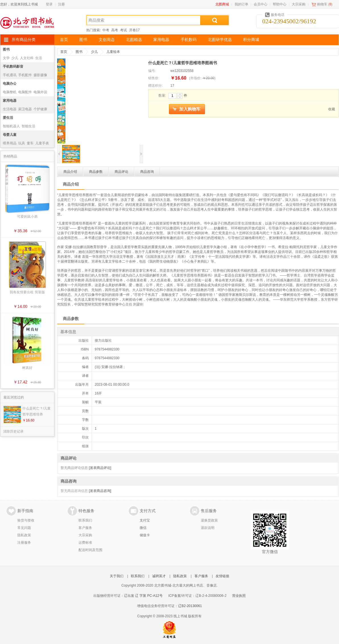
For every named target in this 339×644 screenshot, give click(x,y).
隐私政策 (24, 535)
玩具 (22, 143)
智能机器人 (11, 126)
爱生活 (8, 118)
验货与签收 (26, 520)
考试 (123, 30)
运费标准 (85, 543)
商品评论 (121, 172)
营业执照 (239, 596)
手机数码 (189, 40)
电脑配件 (25, 92)
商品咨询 (147, 172)
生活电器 (10, 109)
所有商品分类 (24, 40)
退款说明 (208, 528)
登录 (49, 4)
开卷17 (134, 30)
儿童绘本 (113, 52)
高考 (115, 30)
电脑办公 (10, 84)
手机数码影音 (13, 67)
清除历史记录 (13, 431)
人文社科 (27, 58)
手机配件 (25, 75)
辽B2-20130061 (190, 606)
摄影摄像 (40, 75)
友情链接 (222, 576)
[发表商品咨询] (100, 491)
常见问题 (24, 528)
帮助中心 (280, 4)
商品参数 (96, 172)
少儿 (15, 58)
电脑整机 (10, 92)
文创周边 (107, 40)
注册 (61, 4)
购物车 (322, 4)
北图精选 (134, 40)
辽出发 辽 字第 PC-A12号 (143, 596)
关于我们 (117, 576)
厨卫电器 (25, 109)
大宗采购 (299, 4)
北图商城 (222, 4)
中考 (106, 30)
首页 (64, 40)
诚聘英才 (159, 576)
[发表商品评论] (100, 468)
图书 (83, 40)
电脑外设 (40, 92)
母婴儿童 (10, 135)
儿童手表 (42, 143)
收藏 (332, 109)
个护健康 (40, 109)
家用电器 (161, 40)
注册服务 (24, 543)
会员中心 (261, 4)
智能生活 (28, 126)
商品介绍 (70, 172)
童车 (30, 143)
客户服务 (85, 528)
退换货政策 (209, 520)
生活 (39, 58)
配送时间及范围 (90, 550)
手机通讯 (10, 75)
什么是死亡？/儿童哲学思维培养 (37, 411)
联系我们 (85, 520)
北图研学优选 (220, 40)
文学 (6, 58)
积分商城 (251, 40)
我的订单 (241, 4)
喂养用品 (10, 143)
